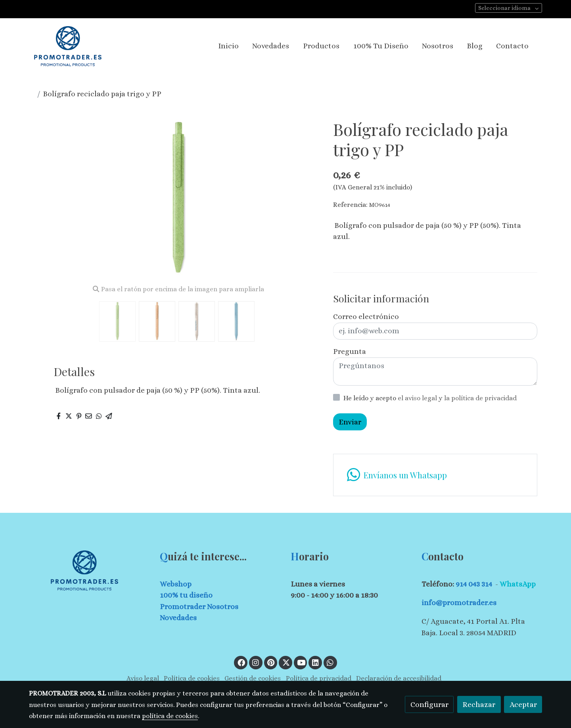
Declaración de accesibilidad (399, 678)
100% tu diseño (186, 595)
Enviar (350, 422)
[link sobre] (89, 570)
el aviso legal (418, 398)
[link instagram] (256, 662)
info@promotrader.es (459, 603)
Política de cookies (192, 678)
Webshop (176, 584)
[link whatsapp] (435, 475)
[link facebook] (241, 662)
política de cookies (170, 716)
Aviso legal (143, 678)
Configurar (429, 704)
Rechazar (479, 704)
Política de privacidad (319, 678)
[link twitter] (286, 662)
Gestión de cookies (253, 678)
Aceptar (523, 704)
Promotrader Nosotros (199, 607)
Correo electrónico (366, 316)
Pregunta (350, 351)
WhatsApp (518, 584)
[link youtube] (301, 662)
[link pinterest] (271, 662)
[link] (68, 46)
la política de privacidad (480, 398)
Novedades (178, 618)
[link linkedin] (315, 662)
